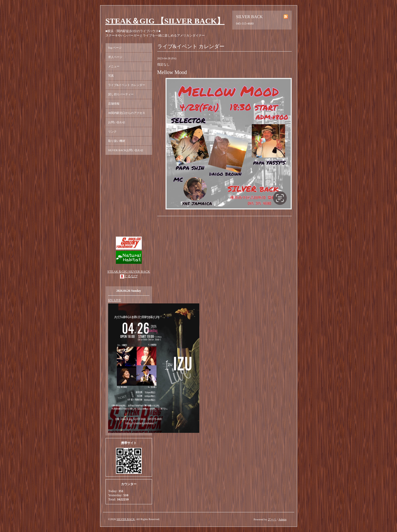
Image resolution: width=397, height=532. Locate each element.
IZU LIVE (115, 300)
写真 (111, 76)
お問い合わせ (117, 122)
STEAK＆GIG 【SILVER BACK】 (165, 21)
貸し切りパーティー (121, 94)
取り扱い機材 (117, 141)
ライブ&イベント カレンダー (127, 85)
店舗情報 (114, 104)
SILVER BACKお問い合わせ (126, 150)
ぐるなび (131, 276)
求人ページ (115, 57)
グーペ (272, 519)
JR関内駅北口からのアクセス (127, 113)
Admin (283, 519)
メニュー (114, 66)
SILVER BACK (126, 519)
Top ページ (115, 48)
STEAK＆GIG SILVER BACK (129, 271)
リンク (112, 132)
